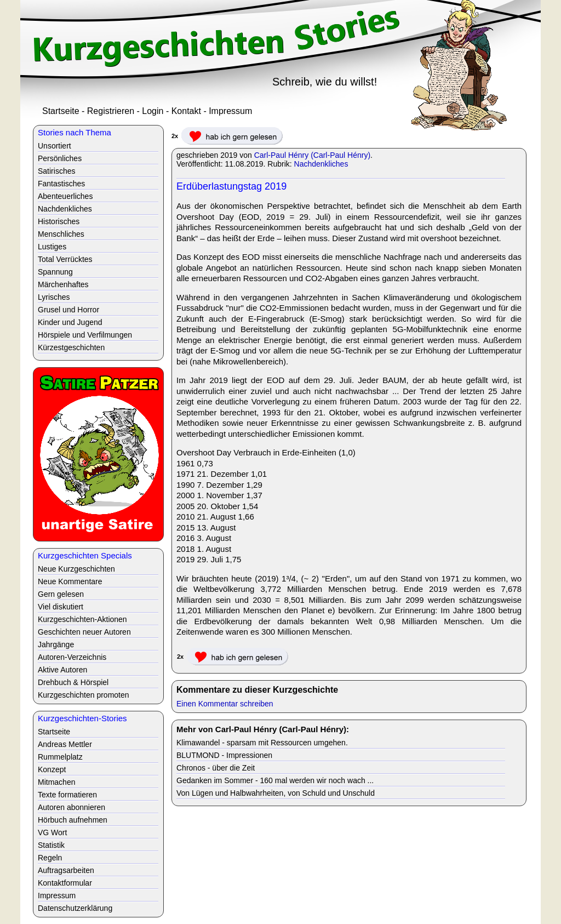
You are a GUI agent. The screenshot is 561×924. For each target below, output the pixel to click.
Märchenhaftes (63, 284)
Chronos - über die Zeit (216, 768)
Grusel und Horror (68, 310)
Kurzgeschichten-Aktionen (82, 619)
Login (153, 111)
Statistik (51, 845)
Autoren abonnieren (71, 807)
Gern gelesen (61, 594)
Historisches (59, 221)
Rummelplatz (60, 757)
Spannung (55, 272)
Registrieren (111, 111)
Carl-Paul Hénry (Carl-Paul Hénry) (312, 155)
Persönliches (60, 158)
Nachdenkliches (321, 164)
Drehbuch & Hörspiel (73, 682)
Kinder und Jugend (70, 322)
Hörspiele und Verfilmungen (85, 335)
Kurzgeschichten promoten (84, 695)
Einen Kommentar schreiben (225, 704)
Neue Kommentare (70, 581)
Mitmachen (56, 782)
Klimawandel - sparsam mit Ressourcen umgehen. (262, 743)
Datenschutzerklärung (75, 908)
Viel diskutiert (61, 607)
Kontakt (186, 111)
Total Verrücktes (65, 259)
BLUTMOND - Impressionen (224, 755)
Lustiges (52, 247)
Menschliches (61, 234)
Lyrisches (54, 297)
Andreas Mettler (65, 744)
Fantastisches (61, 184)
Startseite (61, 111)
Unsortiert (55, 146)
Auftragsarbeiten (66, 870)
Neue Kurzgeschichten (76, 569)
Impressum (230, 111)
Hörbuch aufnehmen (73, 820)
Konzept (52, 769)
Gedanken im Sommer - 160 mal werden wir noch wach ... (275, 780)
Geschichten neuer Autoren (84, 632)
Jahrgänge (56, 644)
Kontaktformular (65, 883)
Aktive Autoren (62, 670)
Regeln (50, 858)
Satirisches (56, 171)
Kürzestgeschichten (71, 347)
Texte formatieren (67, 795)
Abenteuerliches (65, 196)
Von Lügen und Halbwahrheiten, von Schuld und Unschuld (276, 793)
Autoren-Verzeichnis (72, 657)
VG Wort (52, 832)
